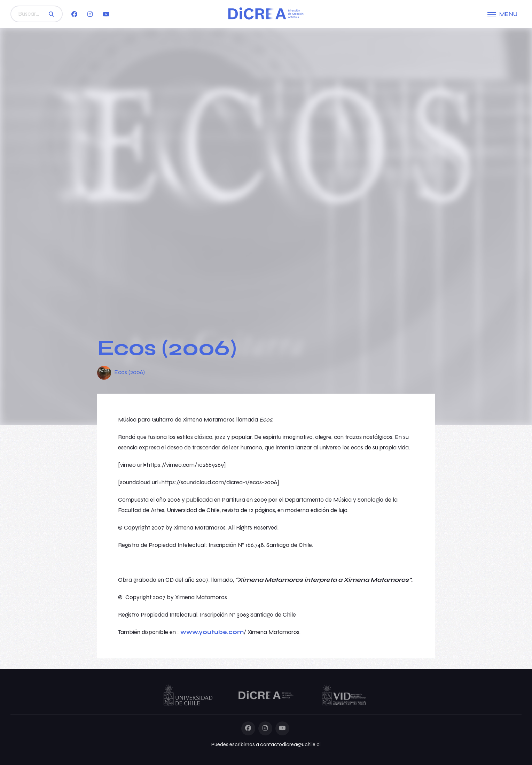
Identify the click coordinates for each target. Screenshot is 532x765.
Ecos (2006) (130, 372)
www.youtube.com (212, 632)
